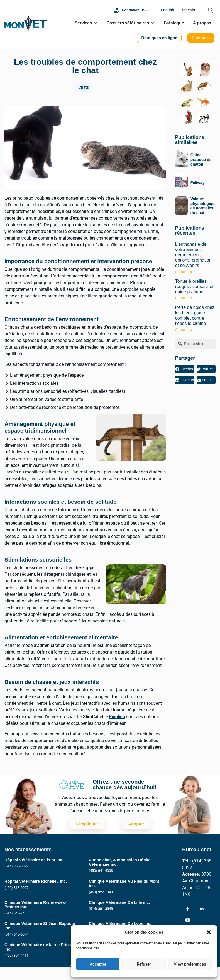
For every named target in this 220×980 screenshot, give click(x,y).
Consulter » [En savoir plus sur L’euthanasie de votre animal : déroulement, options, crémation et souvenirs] (184, 272)
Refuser (144, 964)
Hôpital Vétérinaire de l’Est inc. (34, 860)
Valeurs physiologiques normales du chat (203, 206)
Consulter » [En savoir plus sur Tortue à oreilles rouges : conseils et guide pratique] (184, 298)
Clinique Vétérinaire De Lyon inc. (120, 924)
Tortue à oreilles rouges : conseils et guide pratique (194, 286)
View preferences (190, 964)
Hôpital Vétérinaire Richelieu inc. (36, 881)
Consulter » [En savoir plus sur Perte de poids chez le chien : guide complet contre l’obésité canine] (184, 330)
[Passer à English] (168, 10)
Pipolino (117, 717)
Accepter (98, 964)
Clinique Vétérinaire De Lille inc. (119, 902)
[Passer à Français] (187, 10)
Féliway (198, 183)
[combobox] (195, 344)
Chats (84, 87)
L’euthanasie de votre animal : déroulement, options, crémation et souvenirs (193, 255)
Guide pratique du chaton (201, 160)
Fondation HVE (135, 10)
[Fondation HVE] (117, 10)
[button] (209, 932)
